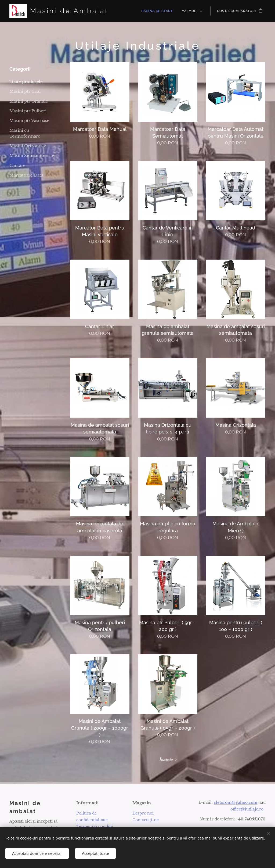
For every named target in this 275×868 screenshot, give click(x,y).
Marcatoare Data (26, 175)
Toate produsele (26, 82)
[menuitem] (159, 11)
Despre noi (143, 813)
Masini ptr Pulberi (28, 111)
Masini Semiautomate (32, 155)
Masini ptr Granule (29, 101)
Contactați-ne (146, 820)
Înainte (166, 760)
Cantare (17, 165)
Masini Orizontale (28, 146)
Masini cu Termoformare (25, 133)
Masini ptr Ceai (25, 91)
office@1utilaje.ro (247, 809)
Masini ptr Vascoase (29, 121)
